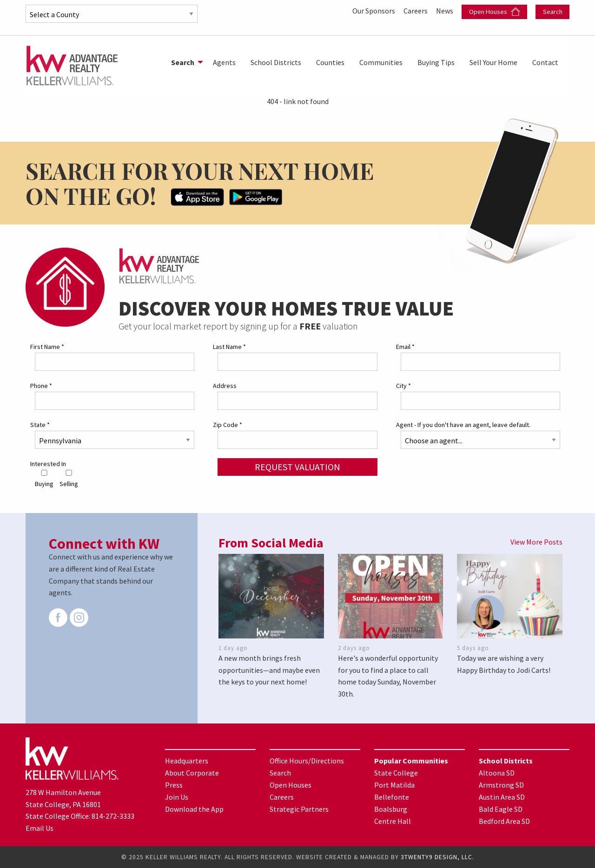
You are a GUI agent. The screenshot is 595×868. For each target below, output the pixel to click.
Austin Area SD (502, 797)
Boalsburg (391, 809)
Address (225, 386)
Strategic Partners (299, 809)
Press (174, 785)
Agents (224, 62)
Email (405, 347)
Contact (545, 62)
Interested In (48, 464)
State (40, 425)
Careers (416, 11)
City (403, 386)
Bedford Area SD (504, 821)
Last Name (229, 347)
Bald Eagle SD (501, 809)
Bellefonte (392, 797)
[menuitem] (185, 62)
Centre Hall (393, 821)
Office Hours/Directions (307, 761)
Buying (44, 479)
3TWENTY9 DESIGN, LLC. (437, 857)
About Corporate (192, 773)
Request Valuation (297, 467)
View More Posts (536, 542)
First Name (47, 347)
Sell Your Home (493, 62)
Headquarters (187, 761)
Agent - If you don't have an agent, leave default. (463, 425)
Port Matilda (394, 785)
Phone (41, 386)
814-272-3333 (113, 816)
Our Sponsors (374, 11)
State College (396, 773)
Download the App (194, 809)
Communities (381, 62)
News (445, 11)
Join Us (177, 797)
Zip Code (228, 425)
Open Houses (495, 12)
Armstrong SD (501, 785)
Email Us (40, 828)
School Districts (276, 62)
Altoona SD (497, 773)
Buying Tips (436, 62)
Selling (69, 479)
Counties (330, 62)
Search (553, 12)
